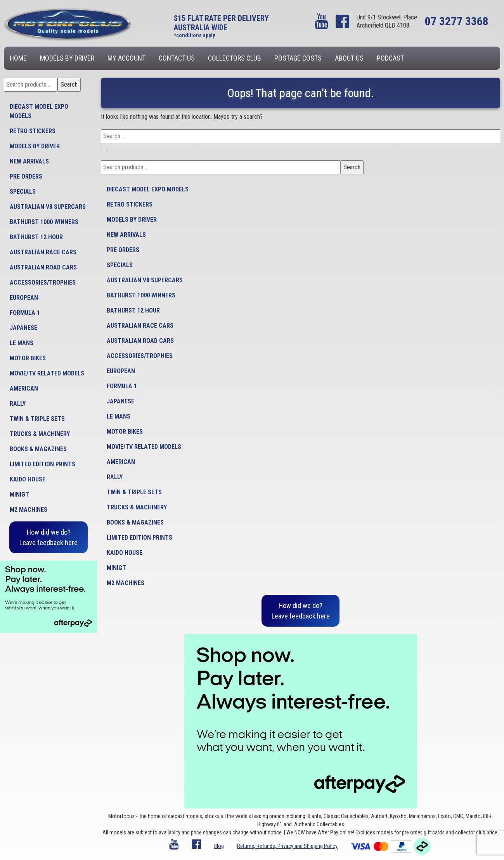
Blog (219, 846)
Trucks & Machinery (40, 434)
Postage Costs (298, 58)
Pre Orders (26, 176)
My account (126, 58)
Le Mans (22, 343)
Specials (23, 192)
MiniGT (19, 494)
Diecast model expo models (39, 111)
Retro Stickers (33, 131)
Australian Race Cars (43, 252)
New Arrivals (29, 161)
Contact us (177, 58)
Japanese (23, 328)
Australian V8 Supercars (48, 207)
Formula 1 (25, 313)
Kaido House (28, 479)
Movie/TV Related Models (47, 373)
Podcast (390, 58)
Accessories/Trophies (43, 282)
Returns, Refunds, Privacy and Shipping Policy (287, 846)
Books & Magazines (38, 449)
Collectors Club (235, 58)
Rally (18, 404)
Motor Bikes (28, 358)
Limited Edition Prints (42, 464)
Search (69, 84)
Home (18, 58)
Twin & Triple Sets (37, 419)
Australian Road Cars (43, 267)
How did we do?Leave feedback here (48, 537)
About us (349, 58)
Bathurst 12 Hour (36, 237)
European (24, 298)
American (24, 388)
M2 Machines (29, 510)
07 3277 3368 (457, 21)
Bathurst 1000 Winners (44, 222)
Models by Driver (67, 58)
